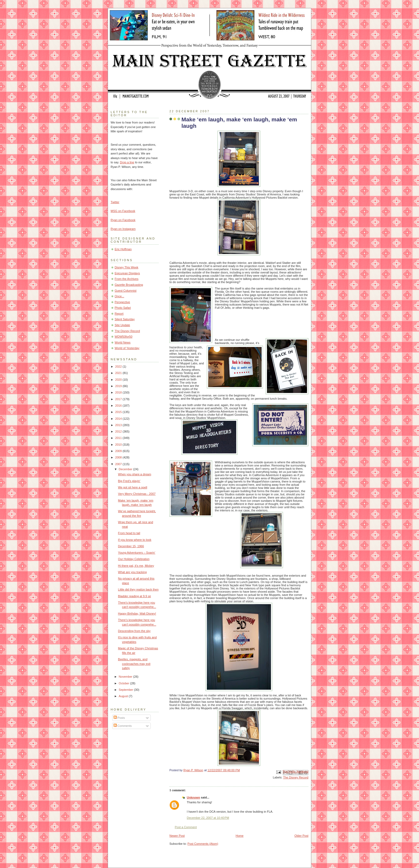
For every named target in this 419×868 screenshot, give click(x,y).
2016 (119, 406)
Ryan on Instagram (123, 229)
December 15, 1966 (131, 546)
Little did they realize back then (138, 589)
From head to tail (129, 533)
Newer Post (177, 836)
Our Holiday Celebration (134, 559)
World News (123, 342)
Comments (123, 726)
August (124, 696)
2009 (119, 451)
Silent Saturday (125, 319)
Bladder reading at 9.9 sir (135, 596)
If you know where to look (135, 540)
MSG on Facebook (123, 211)
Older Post (301, 836)
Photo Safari (123, 308)
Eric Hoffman (123, 249)
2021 (119, 373)
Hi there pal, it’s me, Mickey (136, 566)
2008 (119, 457)
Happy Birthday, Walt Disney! (137, 614)
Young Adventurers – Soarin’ (137, 553)
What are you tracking (132, 572)
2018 (119, 392)
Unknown (193, 797)
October (124, 683)
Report (119, 314)
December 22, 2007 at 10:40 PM (208, 818)
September (126, 690)
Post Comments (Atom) (203, 844)
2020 (119, 380)
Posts (119, 718)
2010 (119, 445)
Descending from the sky (134, 631)
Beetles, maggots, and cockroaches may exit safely (134, 664)
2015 (119, 412)
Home (240, 836)
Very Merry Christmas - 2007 (137, 494)
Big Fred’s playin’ (129, 481)
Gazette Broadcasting (129, 285)
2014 (119, 419)
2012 (119, 431)
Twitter (115, 202)
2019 (119, 386)
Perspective (122, 302)
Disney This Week (127, 267)
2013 (119, 425)
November (126, 677)
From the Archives (127, 279)
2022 (119, 367)
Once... (119, 296)
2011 (119, 438)
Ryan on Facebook (123, 220)
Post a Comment (186, 827)
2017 (119, 399)
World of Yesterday (127, 348)
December (126, 469)
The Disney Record (296, 777)
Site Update (122, 325)
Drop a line (127, 162)
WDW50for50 (123, 337)
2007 (119, 464)
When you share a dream (135, 474)
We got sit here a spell (133, 487)
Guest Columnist (126, 291)
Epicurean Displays (127, 273)
